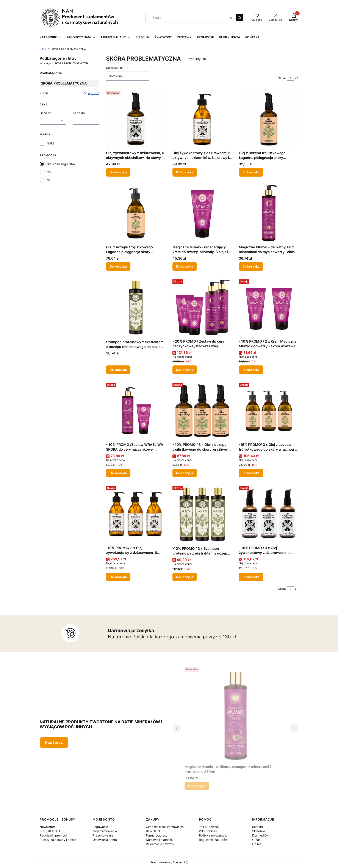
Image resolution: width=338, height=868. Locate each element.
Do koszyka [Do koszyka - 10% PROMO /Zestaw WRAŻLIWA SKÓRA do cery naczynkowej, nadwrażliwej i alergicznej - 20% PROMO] (118, 473)
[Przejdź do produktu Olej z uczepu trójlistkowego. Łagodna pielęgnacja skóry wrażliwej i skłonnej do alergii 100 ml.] (269, 119)
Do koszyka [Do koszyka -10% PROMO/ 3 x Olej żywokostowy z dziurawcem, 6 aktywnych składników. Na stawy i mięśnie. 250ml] (118, 577)
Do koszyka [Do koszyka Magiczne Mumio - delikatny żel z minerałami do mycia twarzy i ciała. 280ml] (251, 266)
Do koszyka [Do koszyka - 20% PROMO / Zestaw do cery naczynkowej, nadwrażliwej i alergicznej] (185, 370)
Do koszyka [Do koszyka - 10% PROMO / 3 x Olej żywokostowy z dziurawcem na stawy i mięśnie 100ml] (251, 577)
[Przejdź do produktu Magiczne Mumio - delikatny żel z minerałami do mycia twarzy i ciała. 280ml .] (269, 213)
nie (49, 180)
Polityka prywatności (214, 835)
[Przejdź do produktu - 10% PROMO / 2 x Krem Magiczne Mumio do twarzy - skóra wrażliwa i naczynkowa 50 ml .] (269, 307)
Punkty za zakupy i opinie (58, 840)
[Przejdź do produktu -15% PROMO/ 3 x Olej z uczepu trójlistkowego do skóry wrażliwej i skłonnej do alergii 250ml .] (269, 411)
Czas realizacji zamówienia (165, 827)
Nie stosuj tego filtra (61, 164)
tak (49, 172)
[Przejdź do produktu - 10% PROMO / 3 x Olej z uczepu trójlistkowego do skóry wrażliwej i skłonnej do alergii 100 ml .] (202, 411)
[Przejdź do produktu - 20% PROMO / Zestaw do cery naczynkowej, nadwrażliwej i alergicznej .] (202, 307)
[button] (239, 18)
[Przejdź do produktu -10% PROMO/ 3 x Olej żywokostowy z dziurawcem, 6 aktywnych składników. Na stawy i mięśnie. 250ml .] (136, 514)
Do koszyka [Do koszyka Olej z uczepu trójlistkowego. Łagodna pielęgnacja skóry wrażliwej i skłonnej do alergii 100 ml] (251, 172)
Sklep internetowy (168, 862)
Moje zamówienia (105, 831)
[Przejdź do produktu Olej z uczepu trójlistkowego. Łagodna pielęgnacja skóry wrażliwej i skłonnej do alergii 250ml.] (136, 213)
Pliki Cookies (208, 831)
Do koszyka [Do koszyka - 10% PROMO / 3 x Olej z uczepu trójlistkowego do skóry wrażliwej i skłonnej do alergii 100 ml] (185, 473)
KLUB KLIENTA (50, 831)
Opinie (257, 844)
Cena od (46, 113)
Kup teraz (54, 742)
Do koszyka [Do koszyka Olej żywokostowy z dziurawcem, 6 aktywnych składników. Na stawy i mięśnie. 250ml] (185, 172)
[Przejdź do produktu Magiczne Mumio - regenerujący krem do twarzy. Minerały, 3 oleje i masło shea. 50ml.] (202, 213)
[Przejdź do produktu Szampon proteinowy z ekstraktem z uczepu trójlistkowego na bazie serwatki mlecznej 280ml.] (136, 308)
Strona (282, 78)
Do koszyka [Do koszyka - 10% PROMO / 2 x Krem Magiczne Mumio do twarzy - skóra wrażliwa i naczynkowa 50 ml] (251, 370)
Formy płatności (157, 835)
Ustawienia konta (105, 840)
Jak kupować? (209, 827)
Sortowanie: (114, 68)
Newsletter (47, 827)
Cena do (79, 113)
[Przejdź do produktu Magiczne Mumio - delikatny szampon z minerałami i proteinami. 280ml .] (235, 714)
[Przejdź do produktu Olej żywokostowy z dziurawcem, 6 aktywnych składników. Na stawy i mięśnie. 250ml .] (202, 119)
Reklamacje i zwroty (160, 844)
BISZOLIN (153, 831)
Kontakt (258, 827)
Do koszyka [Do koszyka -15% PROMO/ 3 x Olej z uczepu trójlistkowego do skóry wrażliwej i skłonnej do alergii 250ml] (251, 473)
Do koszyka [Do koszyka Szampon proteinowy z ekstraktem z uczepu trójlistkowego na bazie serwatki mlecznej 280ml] (118, 370)
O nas (256, 840)
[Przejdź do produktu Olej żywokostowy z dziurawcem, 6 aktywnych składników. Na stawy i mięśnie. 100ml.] (136, 119)
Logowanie (100, 827)
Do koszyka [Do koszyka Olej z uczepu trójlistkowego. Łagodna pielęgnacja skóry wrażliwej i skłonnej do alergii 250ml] (118, 266)
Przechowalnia (103, 835)
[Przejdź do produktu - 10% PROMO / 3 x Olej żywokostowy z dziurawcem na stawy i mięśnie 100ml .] (269, 514)
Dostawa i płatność (159, 840)
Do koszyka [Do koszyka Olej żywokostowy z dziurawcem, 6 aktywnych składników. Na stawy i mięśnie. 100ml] (118, 172)
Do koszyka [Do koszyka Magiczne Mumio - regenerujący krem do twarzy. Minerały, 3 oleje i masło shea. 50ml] (185, 266)
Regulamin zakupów (213, 840)
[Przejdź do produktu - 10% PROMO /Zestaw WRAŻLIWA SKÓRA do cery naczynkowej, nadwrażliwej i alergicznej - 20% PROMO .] (136, 411)
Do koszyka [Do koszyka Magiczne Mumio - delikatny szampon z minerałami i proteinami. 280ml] (197, 786)
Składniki (259, 831)
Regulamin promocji (53, 835)
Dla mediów (260, 835)
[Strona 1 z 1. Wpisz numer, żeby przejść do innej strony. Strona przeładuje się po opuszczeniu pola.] (291, 78)
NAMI (43, 49)
